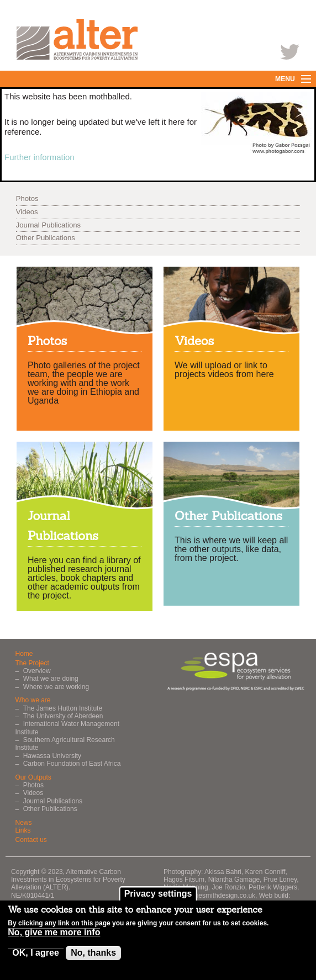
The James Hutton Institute (63, 708)
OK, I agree (35, 957)
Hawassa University (52, 756)
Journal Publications (48, 225)
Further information (39, 157)
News (24, 823)
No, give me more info (54, 936)
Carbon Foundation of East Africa (72, 764)
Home (24, 654)
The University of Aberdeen (63, 716)
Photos (27, 198)
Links (23, 830)
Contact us (31, 840)
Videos (27, 212)
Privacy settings (158, 897)
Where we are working (56, 687)
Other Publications (46, 238)
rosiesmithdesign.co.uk (222, 896)
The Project (32, 663)
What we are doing (51, 679)
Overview (37, 671)
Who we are (33, 700)
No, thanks (93, 957)
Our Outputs (33, 777)
